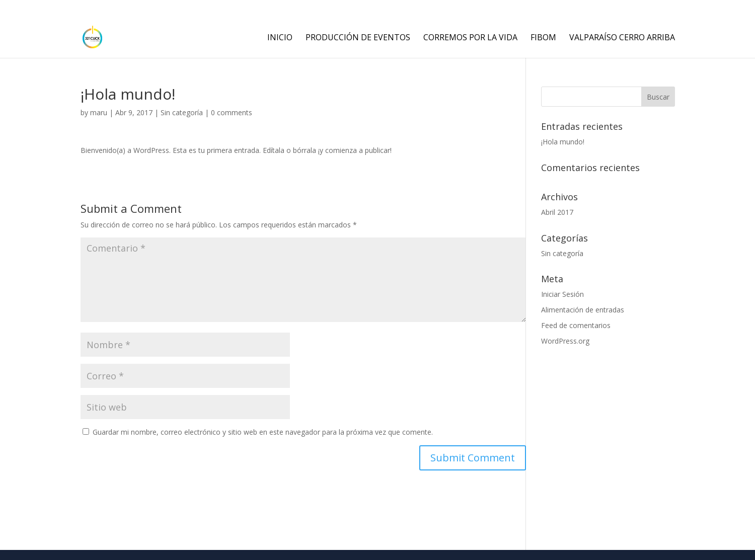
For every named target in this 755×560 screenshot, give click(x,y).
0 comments (232, 112)
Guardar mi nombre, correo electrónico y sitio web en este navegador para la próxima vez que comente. (263, 432)
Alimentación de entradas (583, 310)
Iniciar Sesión (562, 294)
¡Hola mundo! (563, 142)
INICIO (280, 38)
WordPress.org (565, 341)
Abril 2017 (557, 212)
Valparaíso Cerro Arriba (622, 38)
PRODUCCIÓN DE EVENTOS (358, 38)
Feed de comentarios (576, 325)
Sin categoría (182, 112)
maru (99, 112)
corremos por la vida (470, 38)
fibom (543, 38)
